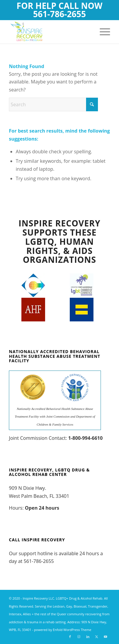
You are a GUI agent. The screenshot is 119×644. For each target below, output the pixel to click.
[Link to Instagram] (79, 637)
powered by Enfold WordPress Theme (63, 630)
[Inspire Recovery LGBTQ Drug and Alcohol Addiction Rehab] (49, 32)
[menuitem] (102, 32)
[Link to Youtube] (106, 637)
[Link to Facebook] (70, 637)
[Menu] (102, 32)
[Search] (53, 104)
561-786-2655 (59, 14)
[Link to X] (97, 637)
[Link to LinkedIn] (88, 637)
